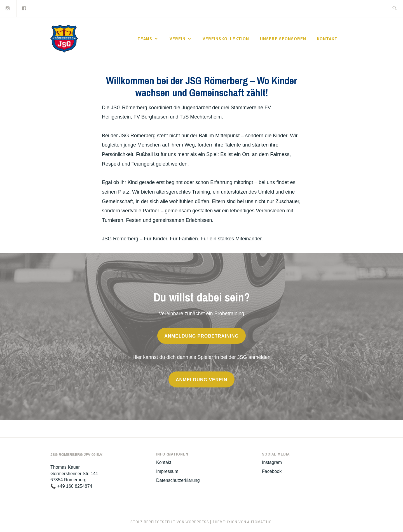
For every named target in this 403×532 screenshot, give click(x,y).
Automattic (259, 522)
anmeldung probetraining (201, 336)
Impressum (167, 471)
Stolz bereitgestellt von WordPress (170, 522)
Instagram (272, 462)
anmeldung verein (201, 380)
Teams (145, 39)
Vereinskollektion (226, 39)
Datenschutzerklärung (178, 480)
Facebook (272, 471)
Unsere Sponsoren (283, 39)
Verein (178, 39)
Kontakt (327, 39)
